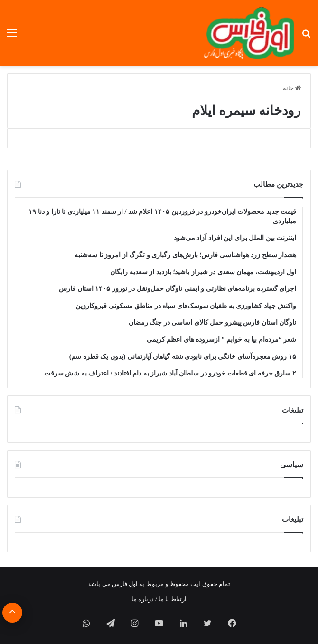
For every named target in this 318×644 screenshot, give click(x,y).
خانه (292, 88)
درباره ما (143, 599)
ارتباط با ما (173, 599)
